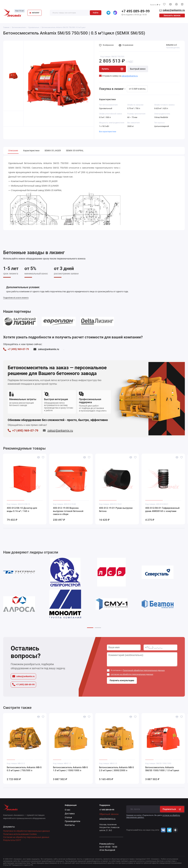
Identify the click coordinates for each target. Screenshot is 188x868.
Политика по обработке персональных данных (27, 831)
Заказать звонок (172, 15)
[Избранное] (164, 4)
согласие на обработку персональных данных (132, 674)
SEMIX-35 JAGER (53, 151)
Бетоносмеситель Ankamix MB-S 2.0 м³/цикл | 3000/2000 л (116, 769)
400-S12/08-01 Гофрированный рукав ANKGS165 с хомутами (162, 509)
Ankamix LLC (172, 45)
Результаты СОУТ (12, 840)
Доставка (70, 814)
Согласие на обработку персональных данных (26, 837)
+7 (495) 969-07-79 (16, 349)
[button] (90, 628)
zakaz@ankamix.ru (46, 349)
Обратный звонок (109, 814)
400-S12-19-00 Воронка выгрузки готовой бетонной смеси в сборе (68, 511)
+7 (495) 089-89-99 (23, 685)
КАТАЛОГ (35, 13)
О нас (67, 810)
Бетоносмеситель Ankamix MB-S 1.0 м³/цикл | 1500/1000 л (70, 769)
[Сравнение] (170, 4)
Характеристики (31, 151)
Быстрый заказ (138, 69)
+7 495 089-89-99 (136, 11)
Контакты (70, 825)
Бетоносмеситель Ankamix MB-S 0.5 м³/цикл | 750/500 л (24, 769)
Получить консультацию (122, 680)
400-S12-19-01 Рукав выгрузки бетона (116, 509)
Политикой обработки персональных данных (144, 670)
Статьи (68, 817)
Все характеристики (108, 132)
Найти (96, 13)
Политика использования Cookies (20, 834)
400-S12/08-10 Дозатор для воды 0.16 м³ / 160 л (22, 509)
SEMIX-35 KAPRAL (75, 151)
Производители (72, 821)
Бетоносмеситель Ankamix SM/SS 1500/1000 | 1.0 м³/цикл (162, 769)
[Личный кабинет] (176, 4)
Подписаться (172, 809)
